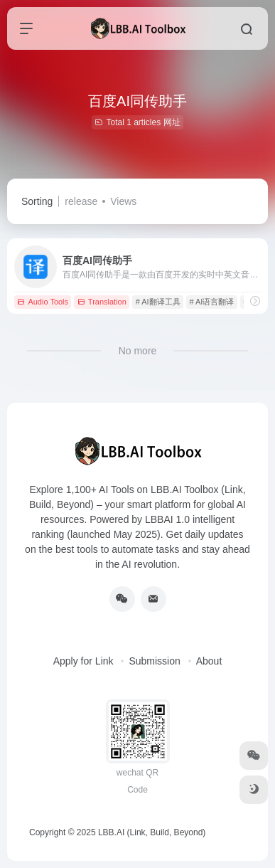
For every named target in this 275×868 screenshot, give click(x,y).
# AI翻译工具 (158, 302)
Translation (102, 302)
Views (123, 201)
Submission (154, 661)
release (81, 201)
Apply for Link (83, 661)
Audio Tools (43, 302)
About (209, 661)
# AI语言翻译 (211, 302)
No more (138, 351)
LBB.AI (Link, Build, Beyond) (152, 832)
